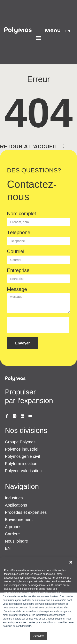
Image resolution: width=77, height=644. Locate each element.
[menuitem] (68, 31)
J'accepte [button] (38, 636)
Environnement (19, 520)
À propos (13, 527)
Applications (16, 505)
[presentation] (38, 325)
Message (17, 289)
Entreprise (18, 270)
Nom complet (21, 214)
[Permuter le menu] (39, 38)
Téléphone (19, 233)
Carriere (12, 534)
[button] (71, 562)
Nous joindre (16, 541)
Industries (14, 498)
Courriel (16, 252)
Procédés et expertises (26, 512)
